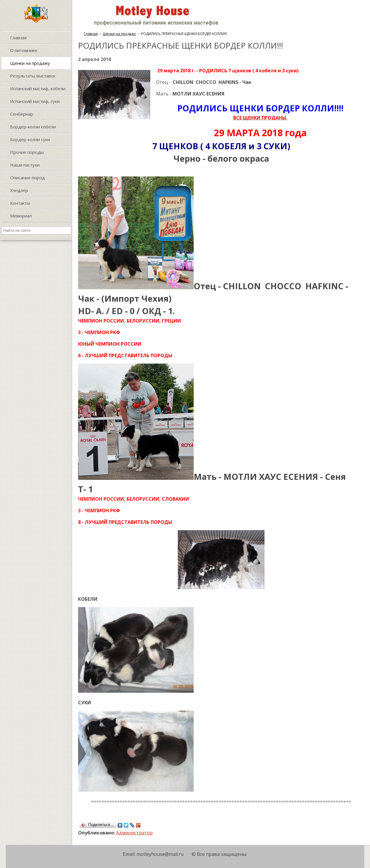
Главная (91, 34)
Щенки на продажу (119, 34)
